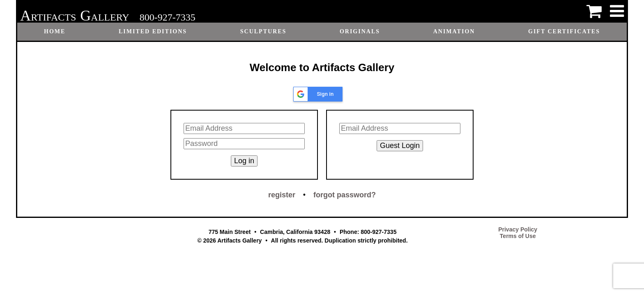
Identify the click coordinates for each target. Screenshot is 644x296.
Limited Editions (153, 31)
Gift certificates (564, 31)
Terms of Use (518, 236)
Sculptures (263, 31)
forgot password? (345, 195)
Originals (360, 31)
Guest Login (400, 146)
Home (55, 31)
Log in (244, 161)
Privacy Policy (518, 229)
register (282, 195)
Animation (454, 31)
